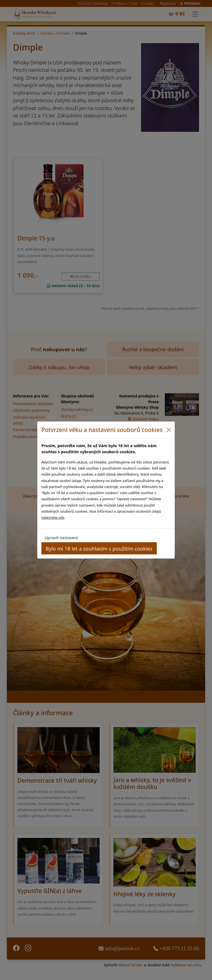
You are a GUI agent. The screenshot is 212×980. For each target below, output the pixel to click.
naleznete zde (53, 517)
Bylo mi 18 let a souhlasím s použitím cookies (99, 548)
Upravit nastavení (61, 538)
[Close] (169, 430)
